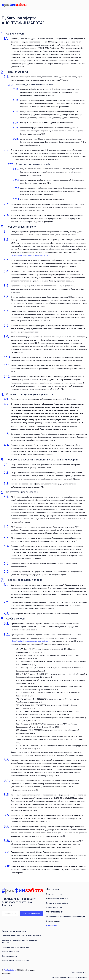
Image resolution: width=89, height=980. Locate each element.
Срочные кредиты (9, 956)
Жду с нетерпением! (31, 913)
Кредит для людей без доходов (15, 961)
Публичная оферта (79, 972)
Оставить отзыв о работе (57, 903)
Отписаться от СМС (55, 908)
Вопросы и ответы (54, 894)
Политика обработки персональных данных (69, 978)
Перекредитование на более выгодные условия (21, 936)
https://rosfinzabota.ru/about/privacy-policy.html (31, 255)
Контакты (51, 925)
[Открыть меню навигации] (84, 5)
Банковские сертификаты (57, 899)
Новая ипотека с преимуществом (16, 947)
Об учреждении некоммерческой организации (65, 917)
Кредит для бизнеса (10, 952)
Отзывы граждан (53, 921)
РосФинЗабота (10, 970)
